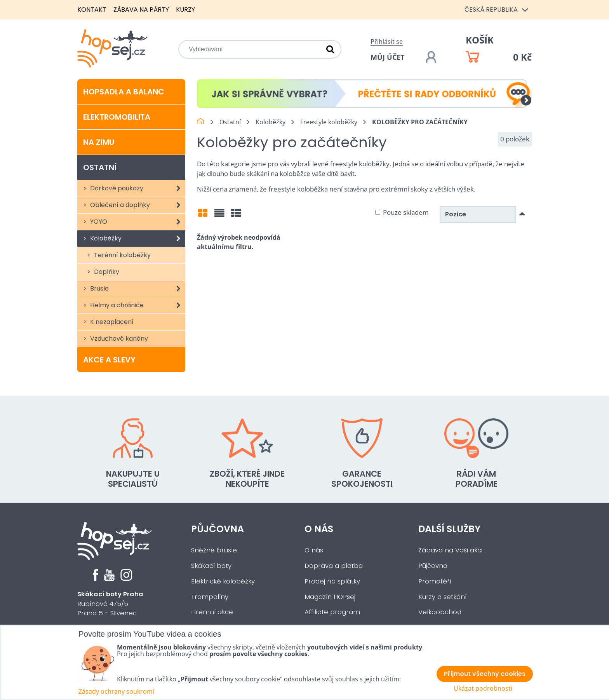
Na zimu (99, 142)
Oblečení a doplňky (137, 205)
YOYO (137, 222)
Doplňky (106, 272)
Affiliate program (332, 612)
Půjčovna (217, 529)
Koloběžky (137, 239)
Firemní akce (212, 612)
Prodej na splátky (332, 581)
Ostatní (100, 167)
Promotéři (435, 581)
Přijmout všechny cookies (485, 674)
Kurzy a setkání (442, 597)
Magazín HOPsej (330, 597)
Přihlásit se (387, 42)
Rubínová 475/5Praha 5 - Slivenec (110, 604)
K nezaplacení (111, 322)
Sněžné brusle (214, 550)
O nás (319, 529)
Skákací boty (211, 566)
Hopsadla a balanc (124, 92)
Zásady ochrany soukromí (116, 691)
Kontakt (92, 10)
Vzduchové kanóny (118, 339)
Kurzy (185, 10)
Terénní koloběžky (122, 255)
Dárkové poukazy (137, 188)
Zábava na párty (141, 10)
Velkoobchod (440, 612)
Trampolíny (210, 597)
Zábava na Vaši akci (450, 550)
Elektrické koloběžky (223, 581)
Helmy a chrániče (137, 305)
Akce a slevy (109, 360)
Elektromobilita (117, 117)
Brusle (137, 289)
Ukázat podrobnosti (483, 689)
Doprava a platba (334, 566)
